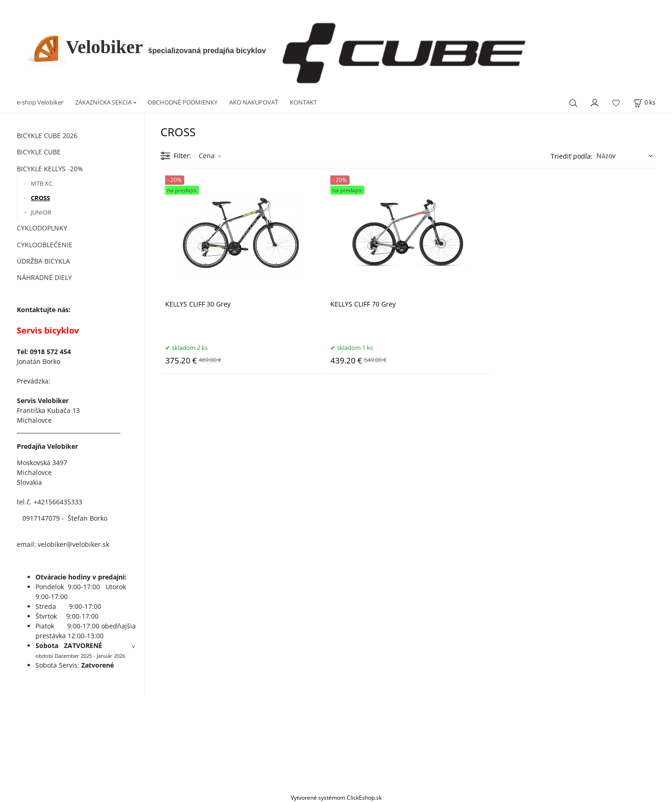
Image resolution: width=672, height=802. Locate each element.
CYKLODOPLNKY (42, 228)
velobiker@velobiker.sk (73, 544)
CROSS (40, 198)
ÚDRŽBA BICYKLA (43, 261)
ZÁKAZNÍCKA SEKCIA (103, 102)
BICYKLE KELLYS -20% (50, 169)
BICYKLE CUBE (39, 152)
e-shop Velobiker (40, 102)
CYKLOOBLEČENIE (45, 245)
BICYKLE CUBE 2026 (47, 136)
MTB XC (42, 183)
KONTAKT (303, 102)
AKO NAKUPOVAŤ (254, 102)
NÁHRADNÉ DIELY (44, 277)
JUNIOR (41, 212)
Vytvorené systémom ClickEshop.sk (336, 797)
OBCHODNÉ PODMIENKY (182, 102)
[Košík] (644, 102)
